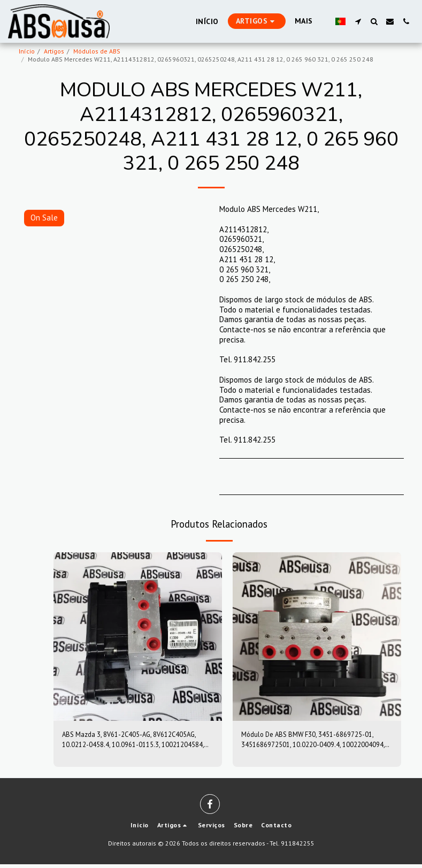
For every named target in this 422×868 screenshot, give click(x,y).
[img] (138, 637)
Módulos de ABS (97, 51)
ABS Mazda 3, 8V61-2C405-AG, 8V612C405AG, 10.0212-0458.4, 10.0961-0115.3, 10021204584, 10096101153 (132, 742)
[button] (358, 21)
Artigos (54, 51)
